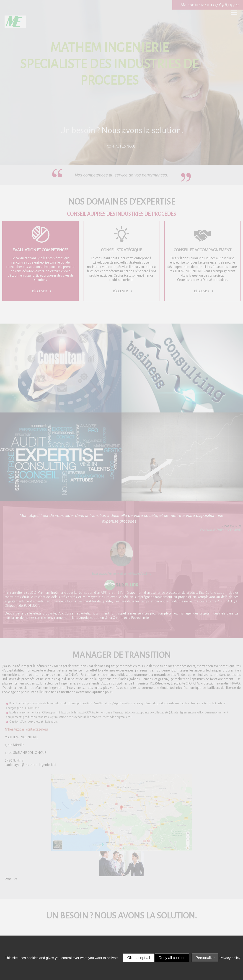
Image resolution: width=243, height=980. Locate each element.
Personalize (205, 958)
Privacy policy (230, 958)
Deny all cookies (172, 958)
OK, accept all (139, 958)
